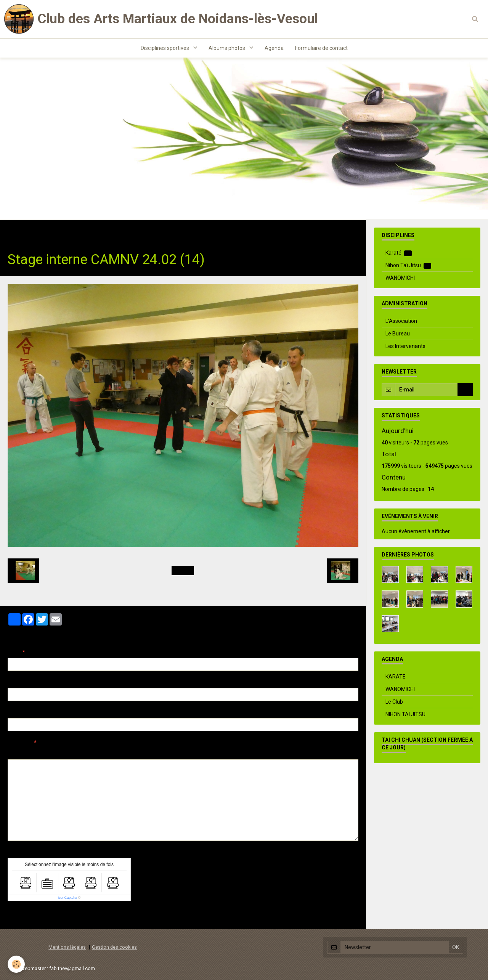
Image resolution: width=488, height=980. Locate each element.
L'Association (401, 321)
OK (465, 390)
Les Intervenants (405, 346)
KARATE (396, 677)
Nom (14, 652)
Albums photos (227, 48)
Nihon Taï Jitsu (408, 265)
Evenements (103, 232)
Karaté (399, 253)
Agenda (274, 48)
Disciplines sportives (165, 48)
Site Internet (23, 712)
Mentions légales (67, 947)
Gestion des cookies (114, 947)
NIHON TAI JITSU (405, 714)
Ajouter (24, 915)
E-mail (16, 682)
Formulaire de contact (321, 48)
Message (19, 743)
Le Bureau (398, 334)
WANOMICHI (400, 278)
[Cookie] (16, 964)
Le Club (394, 702)
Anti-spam (21, 852)
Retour (183, 571)
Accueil (17, 232)
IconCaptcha (68, 898)
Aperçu (143, 753)
